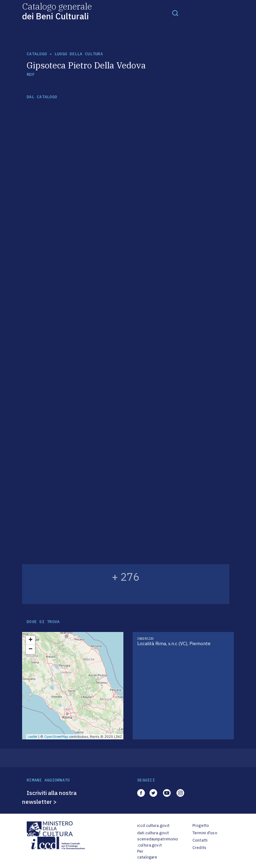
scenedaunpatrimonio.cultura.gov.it (158, 842)
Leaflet (33, 737)
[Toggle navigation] (175, 13)
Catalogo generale (57, 11)
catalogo (37, 54)
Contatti (200, 840)
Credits (199, 848)
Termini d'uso (205, 833)
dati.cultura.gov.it (153, 833)
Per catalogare (147, 854)
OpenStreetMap (56, 737)
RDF (31, 74)
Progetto (201, 825)
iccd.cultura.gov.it (153, 825)
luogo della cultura (79, 54)
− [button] (31, 649)
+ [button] (31, 640)
